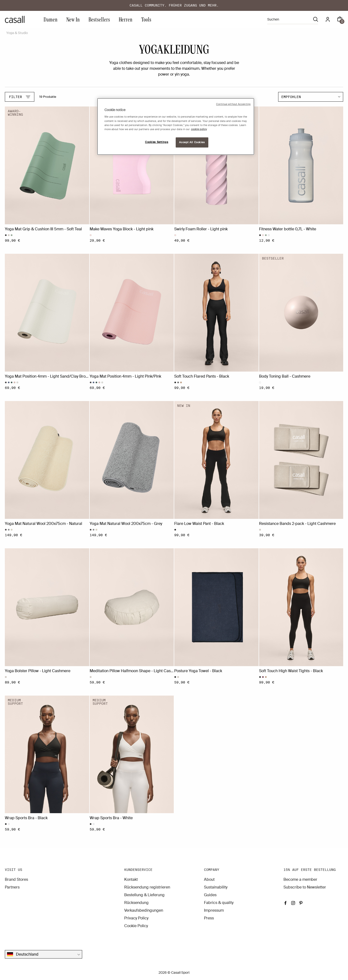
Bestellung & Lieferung (144, 895)
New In (73, 19)
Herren (126, 19)
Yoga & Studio (17, 33)
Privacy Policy (136, 918)
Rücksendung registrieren (147, 887)
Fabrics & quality (219, 903)
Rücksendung (136, 903)
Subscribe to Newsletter (305, 887)
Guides (210, 895)
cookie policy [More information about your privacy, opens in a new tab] (199, 129)
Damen (51, 19)
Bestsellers (99, 19)
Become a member (300, 879)
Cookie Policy (136, 926)
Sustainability (216, 887)
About (209, 879)
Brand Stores (16, 879)
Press (209, 918)
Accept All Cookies (192, 142)
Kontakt (131, 879)
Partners (12, 887)
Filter (20, 97)
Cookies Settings (157, 142)
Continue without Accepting (233, 104)
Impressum (214, 910)
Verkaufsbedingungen (144, 910)
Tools (146, 19)
